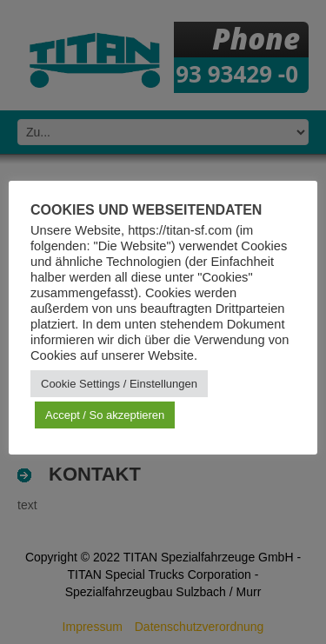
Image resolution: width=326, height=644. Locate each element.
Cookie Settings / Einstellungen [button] (119, 384)
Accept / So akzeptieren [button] (105, 415)
